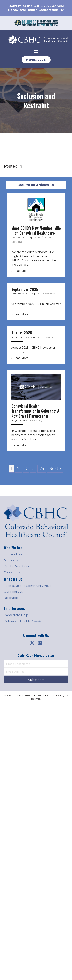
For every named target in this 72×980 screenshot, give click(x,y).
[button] (32, 643)
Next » (55, 469)
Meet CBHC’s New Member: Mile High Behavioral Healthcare (36, 230)
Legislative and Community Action (29, 586)
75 (42, 469)
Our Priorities (13, 592)
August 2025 (22, 333)
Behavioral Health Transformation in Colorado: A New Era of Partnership (35, 411)
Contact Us (12, 572)
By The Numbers (16, 566)
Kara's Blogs (37, 420)
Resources (12, 598)
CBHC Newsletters (45, 294)
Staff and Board (15, 554)
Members (11, 560)
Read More (20, 271)
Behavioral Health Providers (24, 621)
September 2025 (25, 289)
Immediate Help (16, 615)
